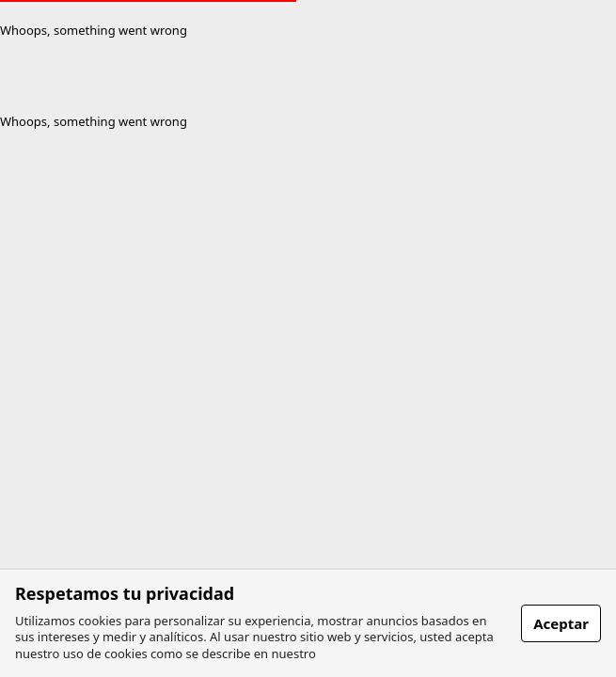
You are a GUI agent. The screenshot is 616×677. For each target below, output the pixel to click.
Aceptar (561, 623)
